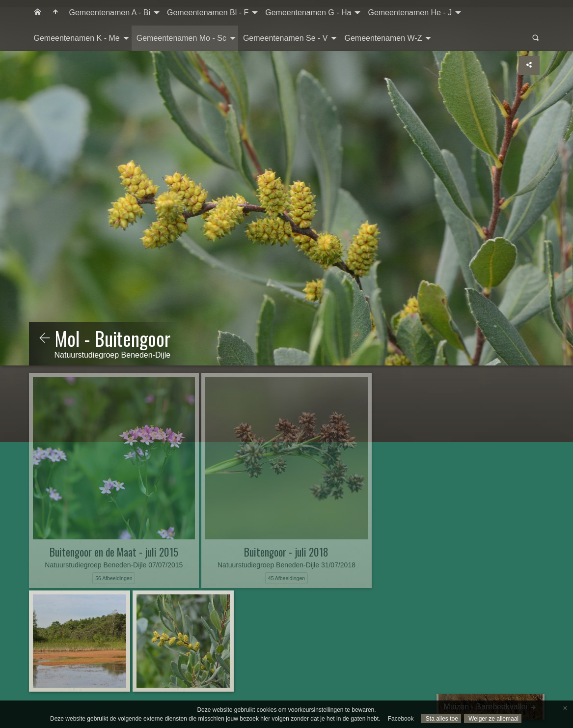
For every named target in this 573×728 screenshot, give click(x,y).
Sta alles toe (441, 719)
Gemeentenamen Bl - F (208, 13)
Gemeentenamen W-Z (383, 38)
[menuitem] (38, 13)
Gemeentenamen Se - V (286, 38)
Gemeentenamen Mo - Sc (181, 38)
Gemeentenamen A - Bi (110, 13)
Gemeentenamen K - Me (77, 38)
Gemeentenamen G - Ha (308, 13)
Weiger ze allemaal (493, 719)
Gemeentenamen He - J (410, 13)
